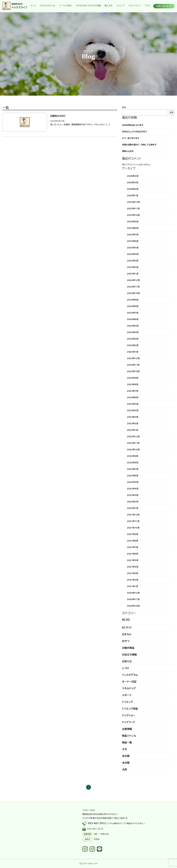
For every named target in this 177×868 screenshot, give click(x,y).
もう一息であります (131, 138)
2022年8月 (133, 463)
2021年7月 (133, 547)
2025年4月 (133, 254)
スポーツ (127, 695)
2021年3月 (133, 573)
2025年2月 (133, 267)
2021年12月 (133, 515)
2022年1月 (133, 508)
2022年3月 (133, 495)
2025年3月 (133, 261)
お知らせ (127, 661)
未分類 (126, 756)
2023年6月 (133, 397)
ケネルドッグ (129, 688)
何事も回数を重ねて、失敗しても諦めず (139, 145)
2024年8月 (133, 306)
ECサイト (127, 627)
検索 (124, 107)
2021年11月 (133, 521)
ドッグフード (129, 722)
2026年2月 (133, 189)
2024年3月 (133, 339)
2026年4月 (133, 176)
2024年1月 (133, 352)
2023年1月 (133, 430)
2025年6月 (133, 241)
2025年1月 (133, 274)
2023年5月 (133, 404)
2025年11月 (133, 209)
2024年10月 (133, 293)
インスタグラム (130, 675)
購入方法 (109, 6)
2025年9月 (133, 222)
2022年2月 (133, 502)
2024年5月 (133, 326)
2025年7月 (133, 235)
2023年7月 (133, 391)
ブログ (147, 6)
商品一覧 (127, 742)
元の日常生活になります (133, 125)
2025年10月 (133, 215)
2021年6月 (133, 554)
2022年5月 (133, 482)
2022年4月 (133, 489)
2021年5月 (133, 560)
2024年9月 (133, 300)
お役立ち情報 (129, 655)
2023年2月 (133, 423)
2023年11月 (133, 365)
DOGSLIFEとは (47, 6)
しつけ (126, 668)
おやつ (126, 641)
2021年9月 (133, 534)
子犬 (125, 749)
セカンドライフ (135, 6)
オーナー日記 (129, 682)
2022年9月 (133, 456)
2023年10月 (133, 371)
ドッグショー (129, 715)
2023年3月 (133, 417)
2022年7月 (133, 469)
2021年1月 (133, 586)
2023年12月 (133, 358)
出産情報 (127, 729)
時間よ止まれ (128, 151)
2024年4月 (133, 332)
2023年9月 (133, 378)
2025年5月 (133, 248)
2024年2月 (133, 345)
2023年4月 (133, 410)
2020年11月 (133, 599)
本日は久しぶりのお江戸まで (135, 132)
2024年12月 (133, 280)
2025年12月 (133, 202)
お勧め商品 (128, 648)
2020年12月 (133, 593)
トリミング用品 (130, 709)
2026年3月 (133, 182)
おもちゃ (127, 634)
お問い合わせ (163, 6)
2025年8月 (133, 228)
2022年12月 (133, 437)
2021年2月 (133, 580)
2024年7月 (133, 313)
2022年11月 (133, 443)
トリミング (120, 6)
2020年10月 (133, 606)
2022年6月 (133, 476)
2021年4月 (133, 567)
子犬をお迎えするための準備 (88, 6)
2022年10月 (133, 450)
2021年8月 (133, 541)
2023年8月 (133, 384)
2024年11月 (133, 287)
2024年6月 (133, 319)
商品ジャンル (129, 736)
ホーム (33, 6)
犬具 (125, 769)
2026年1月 (133, 196)
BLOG (126, 620)
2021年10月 (133, 528)
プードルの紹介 (65, 6)
